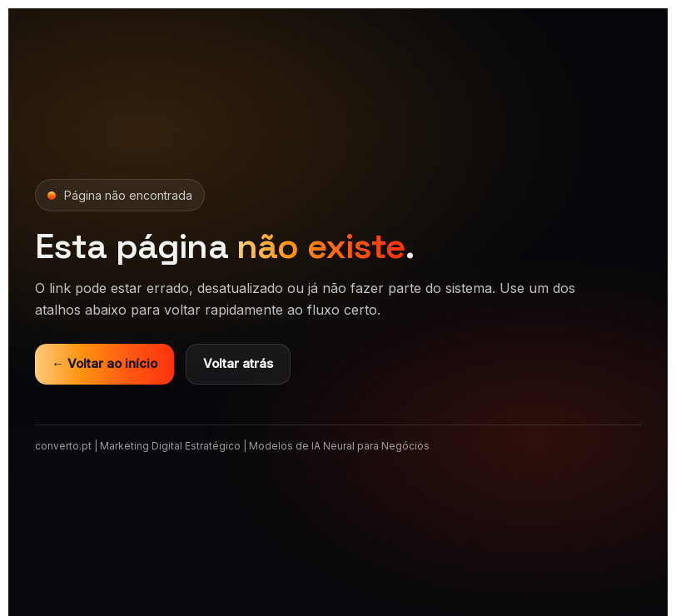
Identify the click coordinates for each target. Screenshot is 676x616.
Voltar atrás (238, 363)
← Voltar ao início (104, 363)
